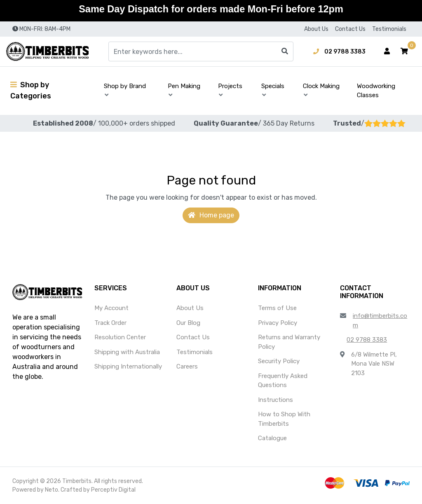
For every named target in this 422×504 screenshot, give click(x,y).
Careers (187, 366)
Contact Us (350, 29)
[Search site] (285, 51)
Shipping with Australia (127, 352)
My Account (111, 308)
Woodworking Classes (376, 91)
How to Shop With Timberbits (284, 419)
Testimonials (389, 29)
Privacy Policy (278, 323)
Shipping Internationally (128, 366)
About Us (316, 29)
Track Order (110, 323)
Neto (52, 490)
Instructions (275, 400)
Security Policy (279, 361)
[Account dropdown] (387, 51)
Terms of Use (277, 308)
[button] (404, 51)
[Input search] (201, 51)
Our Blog (188, 323)
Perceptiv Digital (113, 490)
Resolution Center (120, 337)
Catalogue (272, 438)
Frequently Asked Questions (283, 381)
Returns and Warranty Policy (289, 342)
